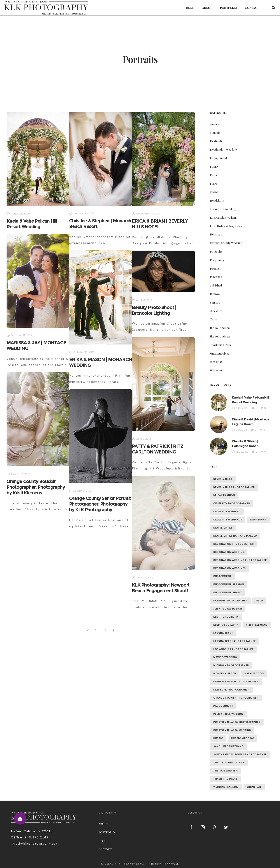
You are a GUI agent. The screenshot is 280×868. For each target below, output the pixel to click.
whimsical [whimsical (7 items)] (254, 787)
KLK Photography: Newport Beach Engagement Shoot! (161, 588)
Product (215, 268)
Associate (216, 124)
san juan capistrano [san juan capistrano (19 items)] (228, 746)
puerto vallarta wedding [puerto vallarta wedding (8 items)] (232, 730)
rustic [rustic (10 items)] (218, 738)
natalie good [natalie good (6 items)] (254, 674)
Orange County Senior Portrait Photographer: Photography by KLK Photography (100, 504)
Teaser (214, 319)
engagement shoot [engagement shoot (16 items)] (228, 593)
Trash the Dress (220, 345)
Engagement (219, 158)
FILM (214, 184)
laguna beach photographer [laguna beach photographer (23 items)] (234, 641)
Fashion (215, 175)
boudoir (215, 133)
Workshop (217, 370)
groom (215, 192)
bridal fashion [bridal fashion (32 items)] (224, 495)
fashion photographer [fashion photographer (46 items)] (230, 601)
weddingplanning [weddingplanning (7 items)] (226, 787)
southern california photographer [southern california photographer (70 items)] (240, 755)
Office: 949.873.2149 (30, 837)
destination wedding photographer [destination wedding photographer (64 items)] (240, 560)
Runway (215, 294)
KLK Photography (129, 864)
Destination (218, 141)
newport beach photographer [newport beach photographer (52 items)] (236, 682)
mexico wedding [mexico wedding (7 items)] (225, 657)
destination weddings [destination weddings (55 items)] (230, 568)
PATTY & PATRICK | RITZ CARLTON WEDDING (158, 449)
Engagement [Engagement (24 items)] (222, 576)
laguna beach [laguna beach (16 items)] (223, 633)
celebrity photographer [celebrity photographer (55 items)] (232, 503)
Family (214, 166)
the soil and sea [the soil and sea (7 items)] (225, 771)
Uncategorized (220, 353)
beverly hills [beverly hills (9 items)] (223, 479)
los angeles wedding (223, 209)
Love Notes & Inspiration (227, 226)
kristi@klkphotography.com (35, 843)
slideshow (216, 311)
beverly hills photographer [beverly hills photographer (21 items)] (234, 487)
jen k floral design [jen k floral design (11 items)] (227, 609)
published (216, 285)
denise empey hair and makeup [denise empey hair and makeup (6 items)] (235, 536)
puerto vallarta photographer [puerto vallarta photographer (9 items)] (237, 722)
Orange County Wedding (226, 243)
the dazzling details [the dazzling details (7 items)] (229, 763)
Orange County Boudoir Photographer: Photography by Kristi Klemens (36, 487)
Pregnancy (217, 260)
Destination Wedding (224, 149)
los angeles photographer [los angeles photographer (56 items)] (233, 649)
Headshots (217, 200)
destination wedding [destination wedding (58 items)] (229, 552)
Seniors (215, 302)
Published (216, 277)
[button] (20, 819)
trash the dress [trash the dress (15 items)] (225, 779)
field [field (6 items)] (259, 601)
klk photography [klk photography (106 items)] (226, 617)
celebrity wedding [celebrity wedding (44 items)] (227, 512)
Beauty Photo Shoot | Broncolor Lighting (154, 310)
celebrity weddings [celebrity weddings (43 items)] (228, 520)
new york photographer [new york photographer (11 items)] (231, 690)
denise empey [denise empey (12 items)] (223, 528)
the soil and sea (220, 328)
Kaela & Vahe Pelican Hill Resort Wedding (32, 224)
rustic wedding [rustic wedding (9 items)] (243, 738)
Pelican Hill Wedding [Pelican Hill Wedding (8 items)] (228, 714)
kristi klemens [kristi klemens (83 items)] (257, 625)
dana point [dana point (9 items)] (258, 520)
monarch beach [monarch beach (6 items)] (225, 674)
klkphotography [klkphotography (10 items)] (226, 625)
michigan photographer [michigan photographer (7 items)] (231, 665)
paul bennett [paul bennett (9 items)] (223, 706)
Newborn (216, 234)
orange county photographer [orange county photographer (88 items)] (236, 698)
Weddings (216, 362)
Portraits (216, 251)
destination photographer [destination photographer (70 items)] (233, 544)
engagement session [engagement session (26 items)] (229, 584)
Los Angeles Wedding (224, 217)
